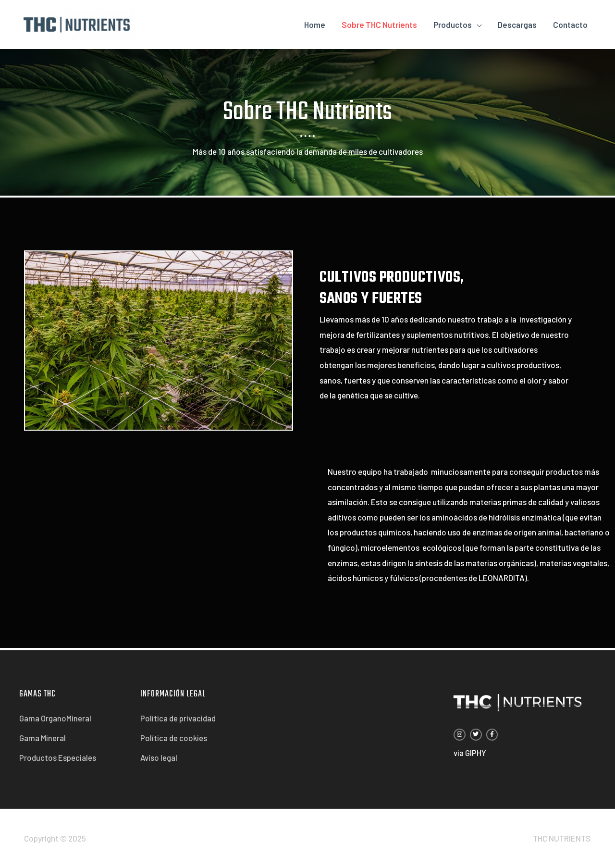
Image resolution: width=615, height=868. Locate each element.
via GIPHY (470, 753)
